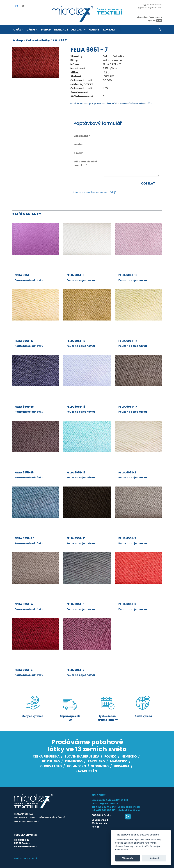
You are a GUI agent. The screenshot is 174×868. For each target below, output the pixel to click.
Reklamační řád (24, 814)
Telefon (78, 144)
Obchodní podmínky (26, 822)
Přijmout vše (128, 858)
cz (16, 6)
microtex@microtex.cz (150, 8)
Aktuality (79, 30)
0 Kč (155, 20)
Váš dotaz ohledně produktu (85, 163)
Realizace (61, 30)
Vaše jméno (81, 136)
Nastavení (154, 858)
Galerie (94, 30)
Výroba (32, 30)
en (23, 6)
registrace (156, 18)
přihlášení (143, 18)
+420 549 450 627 (106, 810)
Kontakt (109, 30)
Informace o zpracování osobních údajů (40, 818)
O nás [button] (18, 30)
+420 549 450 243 (106, 807)
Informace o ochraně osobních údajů (95, 192)
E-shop (46, 30)
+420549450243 (153, 5)
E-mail (78, 153)
